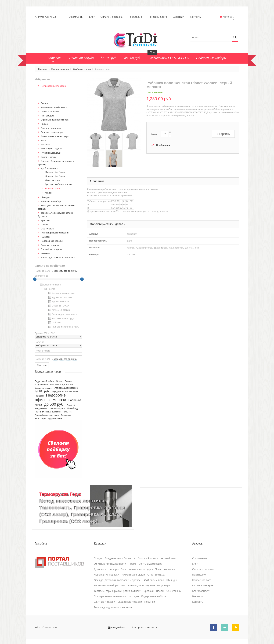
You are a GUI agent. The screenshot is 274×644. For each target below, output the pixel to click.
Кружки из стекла (59, 309)
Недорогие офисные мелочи (50, 396)
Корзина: (229, 17)
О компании (77, 17)
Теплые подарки (57, 407)
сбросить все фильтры (65, 269)
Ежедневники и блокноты (54, 106)
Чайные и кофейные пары (63, 325)
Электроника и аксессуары (55, 135)
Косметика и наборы (52, 200)
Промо (44, 122)
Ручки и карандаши (51, 151)
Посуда (45, 102)
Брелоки (45, 219)
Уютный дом (47, 114)
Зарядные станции (43, 386)
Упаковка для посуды (61, 317)
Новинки (45, 252)
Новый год (72, 407)
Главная (43, 68)
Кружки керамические (61, 292)
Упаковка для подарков (66, 386)
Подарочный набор (44, 380)
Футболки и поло (82, 68)
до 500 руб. (54, 403)
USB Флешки (48, 227)
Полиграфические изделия (55, 231)
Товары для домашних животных (58, 256)
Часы (44, 139)
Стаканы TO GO (58, 304)
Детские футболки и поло (58, 183)
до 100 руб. (42, 390)
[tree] (58, 305)
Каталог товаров (60, 68)
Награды (45, 235)
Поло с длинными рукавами (48, 410)
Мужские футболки (55, 171)
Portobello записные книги (47, 414)
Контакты (197, 17)
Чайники (54, 321)
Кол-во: (155, 133)
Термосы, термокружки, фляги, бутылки (118, 587)
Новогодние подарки (52, 147)
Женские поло (52, 187)
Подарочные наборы (52, 240)
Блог (93, 17)
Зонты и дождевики (51, 127)
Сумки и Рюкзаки (50, 110)
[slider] (35, 278)
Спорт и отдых (48, 155)
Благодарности (201, 587)
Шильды (45, 196)
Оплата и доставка (112, 17)
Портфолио (136, 17)
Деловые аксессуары (52, 131)
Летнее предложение (62, 383)
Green (59, 380)
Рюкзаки (39, 394)
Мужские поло (52, 179)
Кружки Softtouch (59, 300)
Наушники (68, 410)
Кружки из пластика (60, 296)
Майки (48, 191)
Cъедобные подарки (51, 248)
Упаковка (46, 143)
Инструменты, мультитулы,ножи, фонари (145, 582)
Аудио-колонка (55, 417)
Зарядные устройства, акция (65, 390)
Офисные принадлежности (55, 118)
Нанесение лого (158, 17)
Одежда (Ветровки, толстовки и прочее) (118, 577)
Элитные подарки (50, 244)
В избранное (163, 144)
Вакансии (179, 17)
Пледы (44, 223)
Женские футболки (55, 175)
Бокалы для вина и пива (62, 313)
